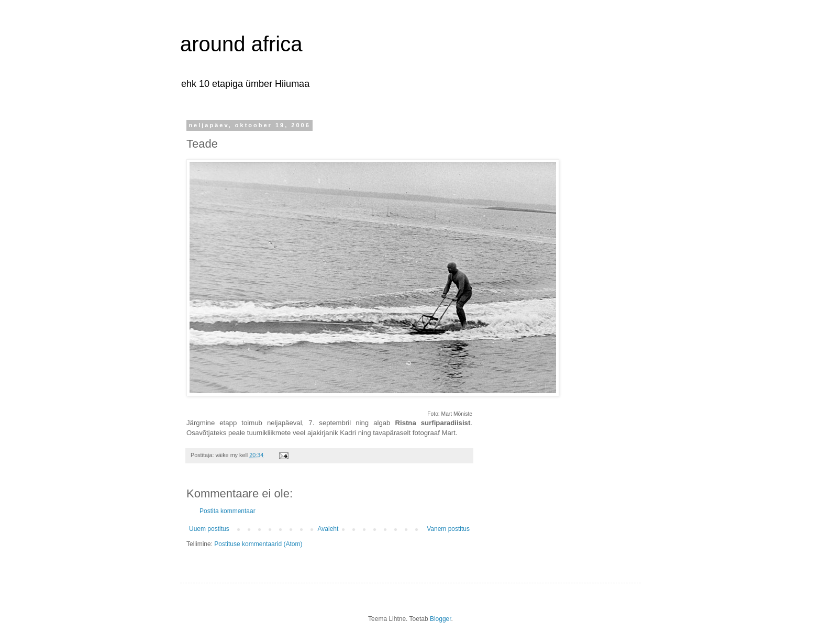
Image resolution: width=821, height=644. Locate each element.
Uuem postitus (209, 529)
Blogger (441, 619)
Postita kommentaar (228, 511)
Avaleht (328, 529)
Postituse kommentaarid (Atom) (258, 544)
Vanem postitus (448, 529)
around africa (241, 44)
